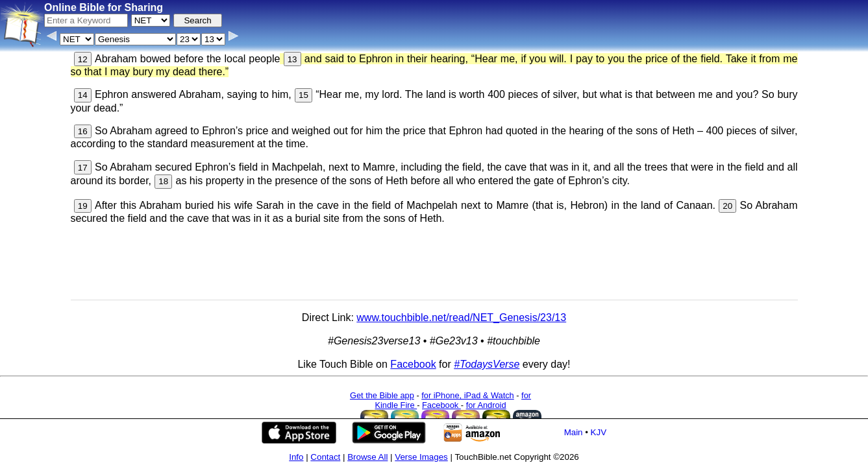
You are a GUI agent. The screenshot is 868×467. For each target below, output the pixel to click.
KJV (599, 432)
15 (304, 95)
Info (296, 457)
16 (83, 131)
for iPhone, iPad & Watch (468, 395)
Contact (325, 457)
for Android (486, 405)
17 (83, 168)
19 (83, 206)
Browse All (367, 457)
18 (163, 181)
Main (574, 432)
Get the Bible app (382, 395)
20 (727, 206)
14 (83, 95)
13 (292, 59)
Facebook (413, 364)
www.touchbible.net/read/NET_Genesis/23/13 (461, 317)
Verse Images (421, 457)
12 (83, 59)
